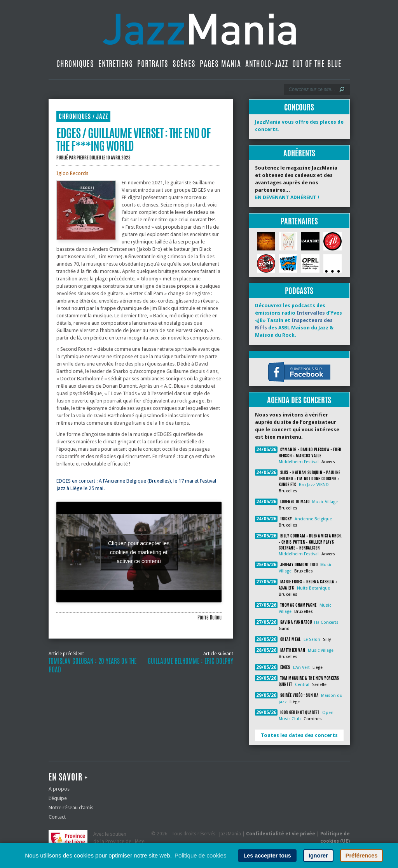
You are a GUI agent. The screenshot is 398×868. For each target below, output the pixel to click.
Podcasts (299, 291)
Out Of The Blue (317, 64)
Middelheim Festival (299, 462)
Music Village (325, 502)
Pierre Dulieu (89, 157)
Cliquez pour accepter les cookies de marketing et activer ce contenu (139, 552)
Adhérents (299, 153)
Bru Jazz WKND (314, 485)
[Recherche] (312, 89)
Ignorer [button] (318, 856)
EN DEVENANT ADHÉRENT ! (287, 197)
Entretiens (116, 64)
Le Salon (312, 640)
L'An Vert (301, 668)
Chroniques (75, 64)
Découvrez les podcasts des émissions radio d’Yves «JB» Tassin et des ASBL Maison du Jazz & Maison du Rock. (298, 320)
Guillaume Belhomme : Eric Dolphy (190, 661)
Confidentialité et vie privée (281, 834)
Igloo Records (72, 173)
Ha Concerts (326, 622)
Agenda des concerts (299, 400)
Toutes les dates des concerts (299, 735)
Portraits (153, 64)
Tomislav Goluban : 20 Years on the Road (93, 665)
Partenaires (299, 221)
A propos (59, 789)
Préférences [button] (361, 856)
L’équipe (58, 798)
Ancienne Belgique (313, 519)
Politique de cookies (200, 855)
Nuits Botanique (313, 588)
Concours (299, 107)
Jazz (102, 116)
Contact (57, 817)
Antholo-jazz (267, 64)
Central (302, 685)
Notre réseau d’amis (71, 808)
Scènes (184, 64)
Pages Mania (220, 64)
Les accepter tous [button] (267, 856)
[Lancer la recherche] (342, 89)
